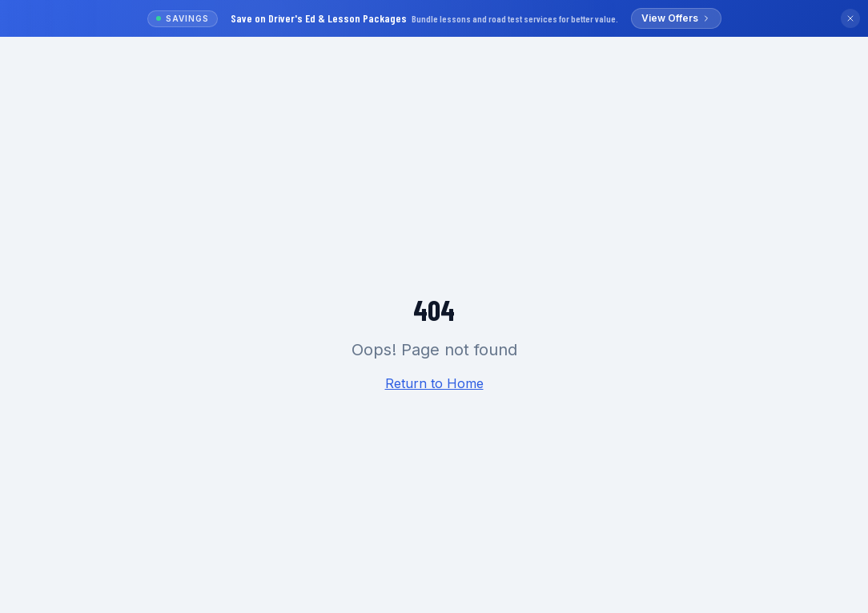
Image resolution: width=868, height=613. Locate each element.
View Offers (676, 18)
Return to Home (434, 383)
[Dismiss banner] (850, 18)
